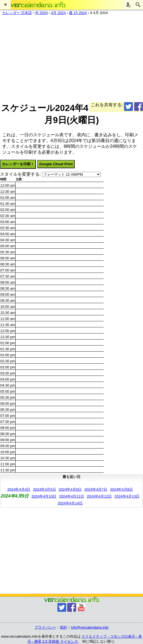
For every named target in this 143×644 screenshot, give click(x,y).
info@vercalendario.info (90, 627)
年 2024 (41, 13)
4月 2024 (58, 13)
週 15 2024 (78, 13)
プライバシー (45, 627)
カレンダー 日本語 (17, 13)
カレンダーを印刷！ (18, 164)
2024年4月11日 (71, 496)
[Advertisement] (69, 58)
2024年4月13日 (127, 496)
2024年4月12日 (99, 496)
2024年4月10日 (44, 496)
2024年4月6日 (70, 489)
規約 (63, 627)
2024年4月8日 (121, 489)
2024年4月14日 (70, 503)
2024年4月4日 (19, 489)
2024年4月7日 (96, 489)
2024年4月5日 (44, 489)
